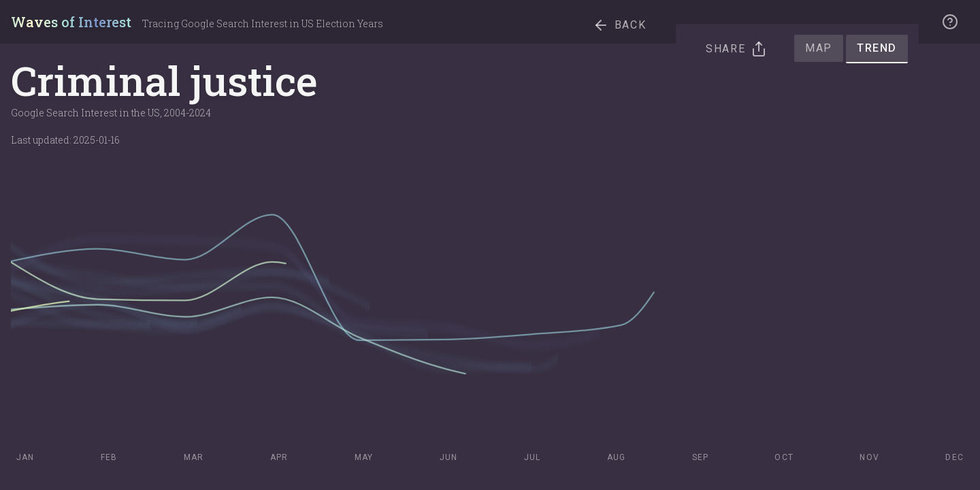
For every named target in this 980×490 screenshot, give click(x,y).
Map (819, 48)
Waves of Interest (71, 22)
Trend (877, 48)
